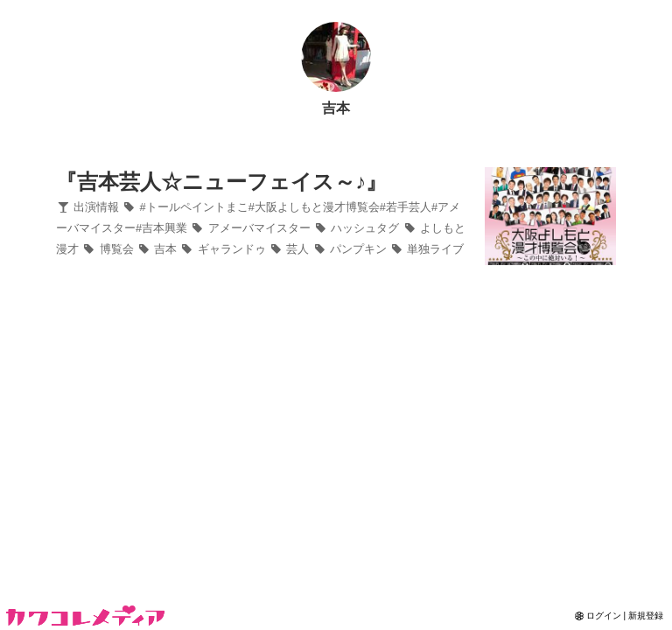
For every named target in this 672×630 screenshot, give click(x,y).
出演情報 (87, 207)
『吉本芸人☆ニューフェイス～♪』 (221, 182)
